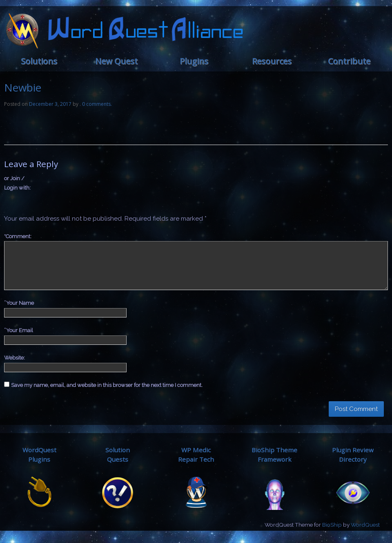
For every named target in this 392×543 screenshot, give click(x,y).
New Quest (116, 61)
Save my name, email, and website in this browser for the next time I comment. (107, 385)
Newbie (23, 87)
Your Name (20, 303)
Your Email (20, 330)
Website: (14, 358)
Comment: (18, 236)
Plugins (194, 61)
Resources (272, 61)
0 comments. (97, 104)
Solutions (39, 61)
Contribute (349, 61)
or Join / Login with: (17, 183)
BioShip (332, 525)
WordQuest (365, 525)
